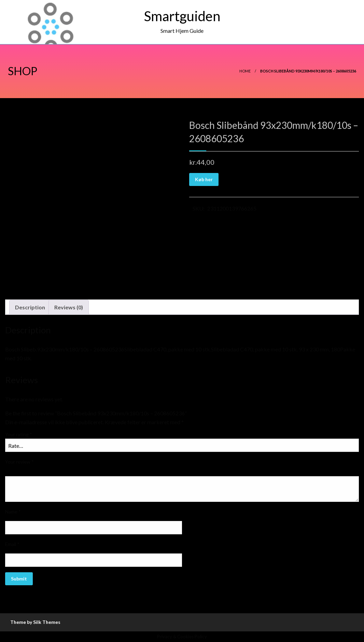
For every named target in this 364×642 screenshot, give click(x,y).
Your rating (19, 434)
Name (13, 512)
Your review (19, 462)
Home (245, 71)
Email (12, 544)
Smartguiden (182, 16)
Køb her (204, 179)
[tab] (30, 307)
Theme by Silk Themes (35, 622)
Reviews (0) (69, 307)
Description (30, 307)
